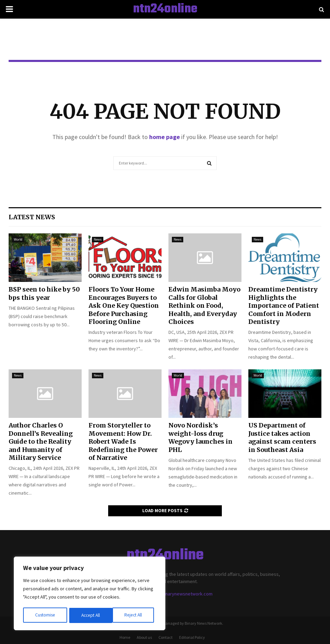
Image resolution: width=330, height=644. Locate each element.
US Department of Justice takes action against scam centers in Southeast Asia (282, 437)
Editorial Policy (192, 637)
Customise (45, 615)
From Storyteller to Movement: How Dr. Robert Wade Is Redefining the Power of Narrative (123, 441)
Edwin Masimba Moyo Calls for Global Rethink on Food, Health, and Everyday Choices (204, 305)
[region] (90, 594)
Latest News (32, 217)
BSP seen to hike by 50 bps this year (44, 293)
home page (164, 137)
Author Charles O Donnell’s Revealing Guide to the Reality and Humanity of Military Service (41, 441)
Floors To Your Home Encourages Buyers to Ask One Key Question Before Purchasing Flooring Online (124, 305)
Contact (166, 637)
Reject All (90, 615)
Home (125, 637)
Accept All (135, 615)
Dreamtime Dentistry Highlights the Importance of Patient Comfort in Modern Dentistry (284, 305)
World (18, 239)
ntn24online (165, 9)
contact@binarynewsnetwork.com (177, 594)
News (98, 239)
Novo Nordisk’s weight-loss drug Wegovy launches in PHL (200, 437)
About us (144, 637)
